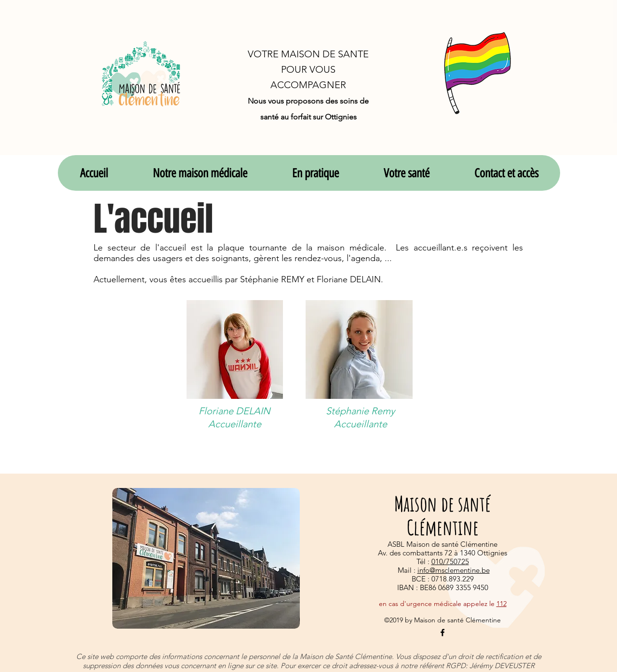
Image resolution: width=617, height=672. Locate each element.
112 (502, 604)
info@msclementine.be (454, 570)
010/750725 (450, 561)
